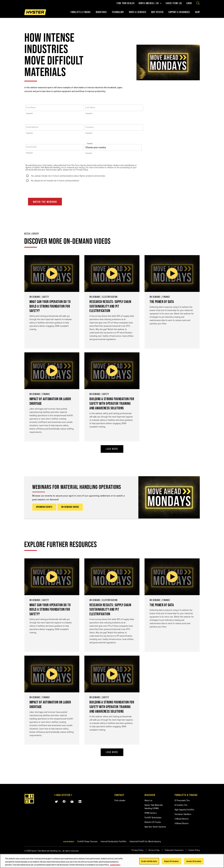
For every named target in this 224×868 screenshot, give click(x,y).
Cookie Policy (194, 850)
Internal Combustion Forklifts (114, 841)
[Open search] (198, 3)
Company (90, 127)
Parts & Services (138, 12)
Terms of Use (154, 850)
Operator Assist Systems (155, 827)
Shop (197, 12)
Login (189, 3)
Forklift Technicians (153, 817)
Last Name (90, 107)
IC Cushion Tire (181, 805)
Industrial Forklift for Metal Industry (145, 841)
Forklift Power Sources (87, 841)
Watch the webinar (45, 202)
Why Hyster (157, 12)
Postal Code (31, 147)
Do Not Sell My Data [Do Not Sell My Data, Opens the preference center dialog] (149, 861)
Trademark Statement (174, 850)
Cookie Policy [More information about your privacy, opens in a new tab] (115, 865)
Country (90, 144)
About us (148, 800)
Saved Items (174, 3)
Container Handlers (183, 814)
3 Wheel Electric (182, 819)
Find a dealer (120, 800)
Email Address (32, 127)
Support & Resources (179, 12)
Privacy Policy (138, 850)
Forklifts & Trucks (81, 12)
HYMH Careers (151, 813)
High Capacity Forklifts (184, 810)
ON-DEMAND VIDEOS (70, 507)
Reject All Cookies (171, 861)
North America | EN (150, 3)
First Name (31, 107)
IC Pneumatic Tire (182, 800)
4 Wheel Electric (182, 823)
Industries (101, 12)
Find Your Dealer (126, 3)
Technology (118, 12)
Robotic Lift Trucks (153, 822)
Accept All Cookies (194, 861)
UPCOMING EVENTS (44, 507)
